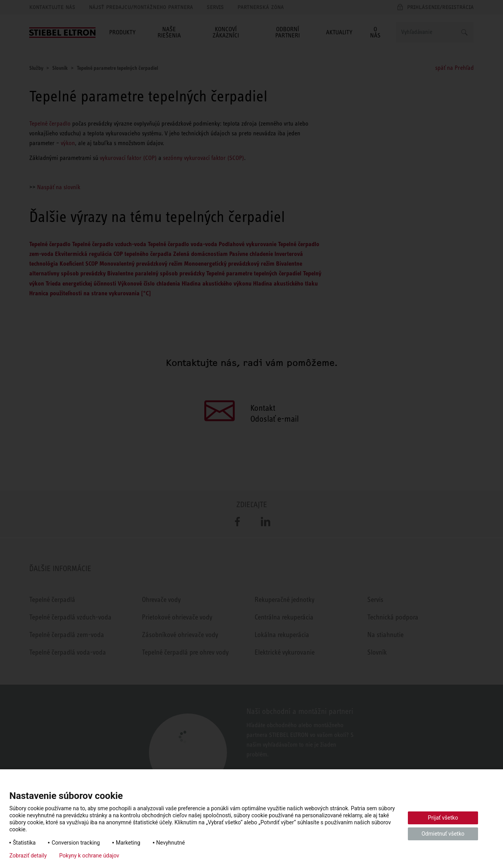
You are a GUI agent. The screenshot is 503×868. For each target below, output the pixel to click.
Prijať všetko (443, 818)
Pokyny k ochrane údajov (89, 856)
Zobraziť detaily (28, 856)
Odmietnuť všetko (443, 834)
